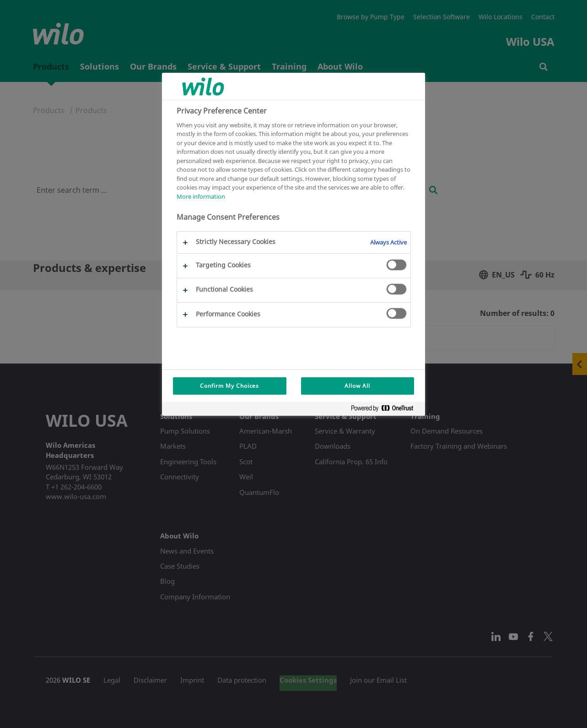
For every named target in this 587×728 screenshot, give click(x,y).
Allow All (357, 386)
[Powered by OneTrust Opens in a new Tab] (386, 410)
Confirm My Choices (229, 386)
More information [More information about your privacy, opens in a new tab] (201, 196)
